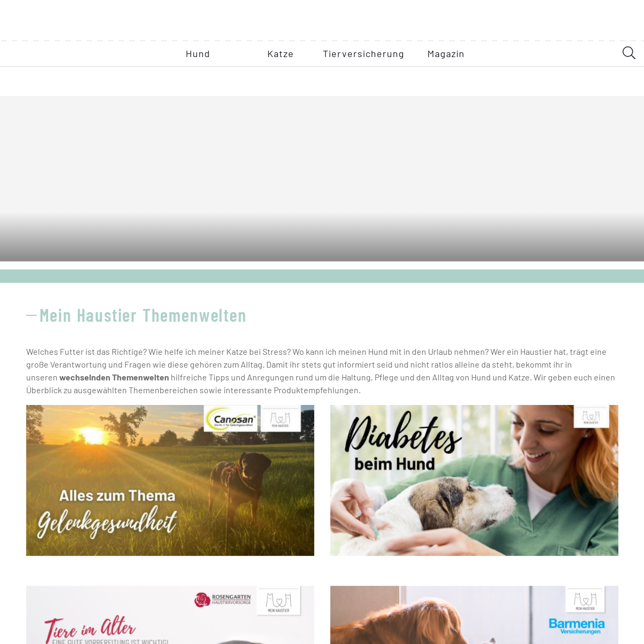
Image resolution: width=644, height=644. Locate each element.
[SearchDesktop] (629, 82)
